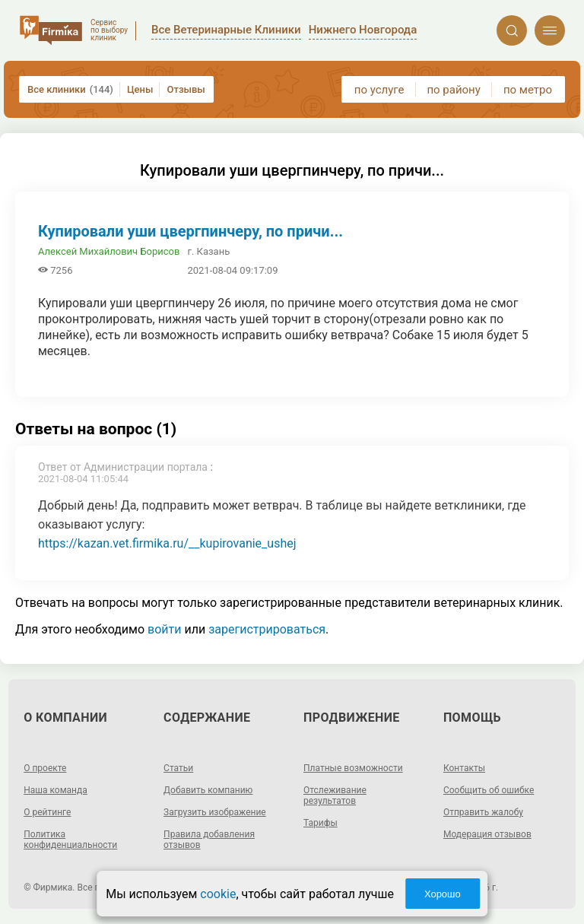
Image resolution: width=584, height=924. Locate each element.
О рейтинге (47, 812)
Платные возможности (353, 768)
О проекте (45, 768)
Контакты (464, 768)
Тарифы (321, 823)
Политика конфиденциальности (70, 840)
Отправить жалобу (483, 812)
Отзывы (186, 89)
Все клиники (70, 89)
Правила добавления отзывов (209, 840)
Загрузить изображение (215, 812)
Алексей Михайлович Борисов (109, 251)
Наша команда (56, 790)
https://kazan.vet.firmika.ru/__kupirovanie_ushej (167, 543)
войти (164, 629)
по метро (528, 90)
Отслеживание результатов (335, 795)
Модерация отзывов (487, 834)
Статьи (178, 768)
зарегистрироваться (267, 629)
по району (453, 90)
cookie (218, 894)
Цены (140, 89)
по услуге (379, 90)
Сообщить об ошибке (489, 790)
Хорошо (443, 894)
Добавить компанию (208, 790)
